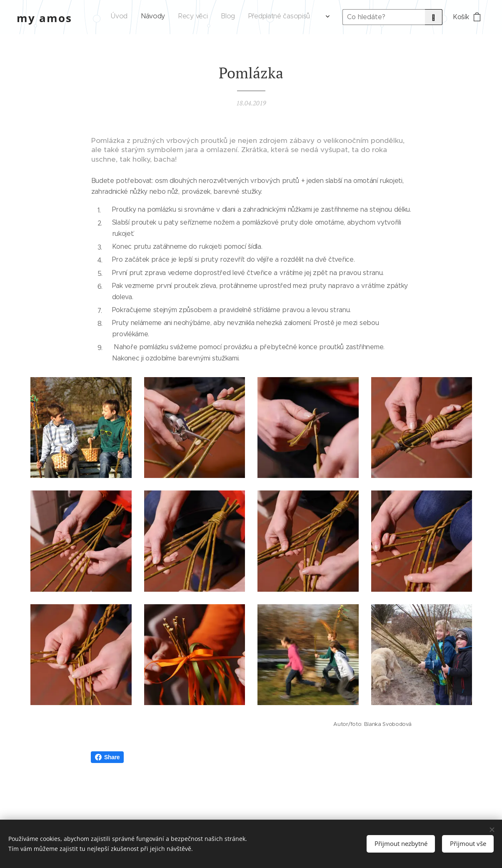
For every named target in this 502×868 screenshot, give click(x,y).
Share (107, 757)
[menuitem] (188, 17)
